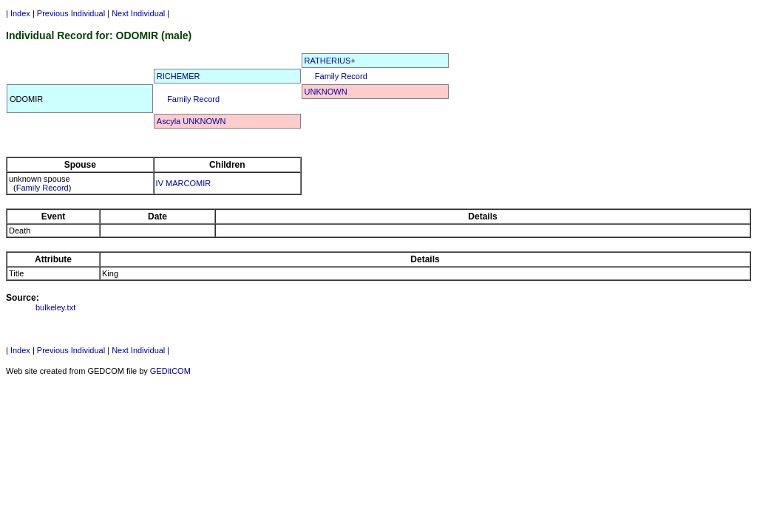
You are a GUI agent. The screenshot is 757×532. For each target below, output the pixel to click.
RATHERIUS (328, 61)
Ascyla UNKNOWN (191, 121)
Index (20, 13)
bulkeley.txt (55, 307)
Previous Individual (71, 13)
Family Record (341, 76)
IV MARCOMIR (184, 183)
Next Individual (138, 13)
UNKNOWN (326, 92)
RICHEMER (179, 76)
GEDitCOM (170, 371)
